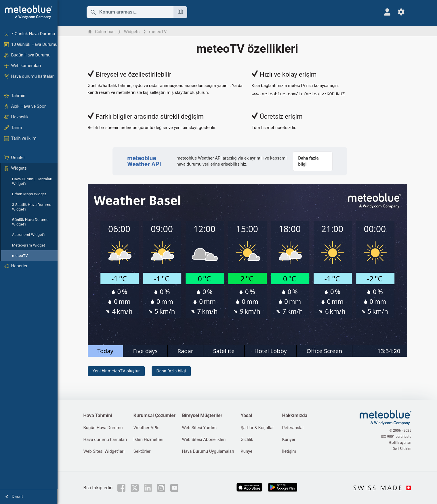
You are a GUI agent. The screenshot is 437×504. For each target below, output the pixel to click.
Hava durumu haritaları (105, 439)
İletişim (289, 451)
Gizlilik (247, 439)
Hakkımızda (295, 415)
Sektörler (142, 451)
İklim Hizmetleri (148, 439)
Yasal (247, 415)
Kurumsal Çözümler (154, 415)
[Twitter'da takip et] (135, 488)
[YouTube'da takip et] (174, 488)
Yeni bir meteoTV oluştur (116, 371)
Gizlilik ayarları (400, 443)
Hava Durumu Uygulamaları (208, 451)
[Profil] (387, 12)
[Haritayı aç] (180, 12)
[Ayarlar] (401, 12)
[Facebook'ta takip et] (121, 488)
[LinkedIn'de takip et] (148, 488)
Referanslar (293, 428)
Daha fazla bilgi (171, 371)
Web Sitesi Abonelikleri (204, 439)
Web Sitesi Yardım (199, 428)
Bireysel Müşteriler (202, 415)
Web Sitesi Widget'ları (104, 451)
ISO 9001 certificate (396, 437)
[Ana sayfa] (29, 12)
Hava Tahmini (98, 415)
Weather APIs (146, 428)
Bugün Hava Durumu (103, 428)
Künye (247, 451)
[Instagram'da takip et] (161, 488)
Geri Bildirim (402, 449)
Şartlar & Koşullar (257, 428)
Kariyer (289, 439)
